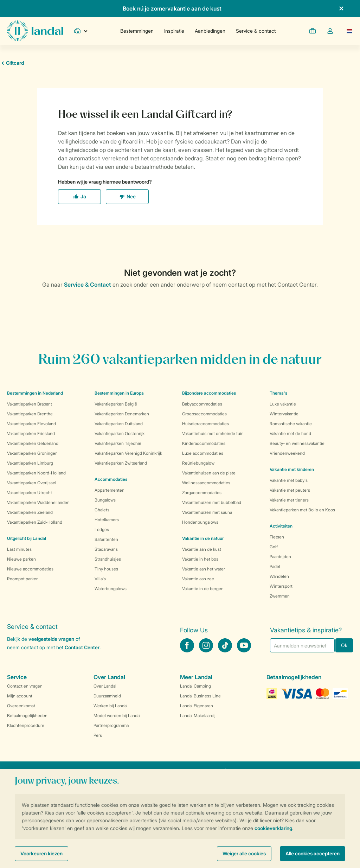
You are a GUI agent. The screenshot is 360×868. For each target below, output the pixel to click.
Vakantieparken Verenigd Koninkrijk (128, 453)
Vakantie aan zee (198, 579)
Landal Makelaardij (198, 716)
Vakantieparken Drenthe (30, 414)
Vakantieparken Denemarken (122, 414)
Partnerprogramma (111, 725)
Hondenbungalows (200, 522)
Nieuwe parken (21, 559)
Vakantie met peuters (290, 490)
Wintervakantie (284, 414)
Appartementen (110, 490)
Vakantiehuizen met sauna (207, 512)
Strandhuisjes (108, 559)
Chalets (102, 510)
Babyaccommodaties (202, 404)
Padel (275, 566)
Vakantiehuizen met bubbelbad (212, 502)
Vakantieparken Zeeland (30, 512)
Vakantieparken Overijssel (32, 483)
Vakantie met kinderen (292, 469)
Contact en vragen (25, 686)
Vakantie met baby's (289, 480)
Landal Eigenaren (197, 706)
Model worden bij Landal (117, 716)
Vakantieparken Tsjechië (118, 443)
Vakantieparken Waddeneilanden (38, 502)
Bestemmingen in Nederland (35, 393)
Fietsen (277, 537)
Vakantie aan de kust (202, 549)
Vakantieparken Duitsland (119, 424)
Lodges (102, 529)
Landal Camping (195, 686)
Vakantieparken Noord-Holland (36, 473)
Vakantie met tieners (289, 500)
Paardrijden (280, 557)
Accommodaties (111, 479)
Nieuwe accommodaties (30, 569)
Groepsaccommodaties (204, 414)
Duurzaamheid (107, 696)
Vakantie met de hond (290, 433)
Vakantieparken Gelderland (33, 443)
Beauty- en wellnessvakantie (297, 443)
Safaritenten (106, 539)
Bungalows (105, 500)
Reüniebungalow (198, 463)
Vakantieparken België (116, 404)
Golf (274, 547)
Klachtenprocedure (26, 725)
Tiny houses (106, 569)
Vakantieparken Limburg (30, 463)
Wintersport (281, 586)
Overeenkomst (21, 706)
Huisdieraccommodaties (205, 424)
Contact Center (82, 647)
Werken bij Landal (111, 706)
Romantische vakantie (291, 424)
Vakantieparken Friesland (31, 433)
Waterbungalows (111, 589)
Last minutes (19, 549)
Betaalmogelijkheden (27, 716)
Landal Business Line (200, 696)
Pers (98, 735)
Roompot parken (23, 579)
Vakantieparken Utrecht (30, 493)
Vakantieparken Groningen (32, 453)
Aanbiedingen (210, 31)
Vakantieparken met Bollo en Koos (302, 510)
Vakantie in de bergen (203, 589)
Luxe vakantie (283, 404)
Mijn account (20, 696)
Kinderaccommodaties (204, 443)
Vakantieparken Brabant (30, 404)
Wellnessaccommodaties (206, 483)
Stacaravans (106, 549)
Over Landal (105, 686)
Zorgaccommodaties (202, 493)
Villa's (100, 579)
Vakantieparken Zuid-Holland (35, 522)
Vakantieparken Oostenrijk (120, 433)
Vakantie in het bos (200, 559)
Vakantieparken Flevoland (31, 424)
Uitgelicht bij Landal (27, 538)
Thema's (278, 393)
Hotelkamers (107, 520)
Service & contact (256, 31)
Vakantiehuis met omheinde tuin (213, 433)
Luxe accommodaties (203, 453)
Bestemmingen (137, 31)
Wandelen (279, 576)
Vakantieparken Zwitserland (121, 463)
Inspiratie (174, 31)
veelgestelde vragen (51, 639)
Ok (344, 645)
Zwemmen (280, 596)
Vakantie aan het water (204, 569)
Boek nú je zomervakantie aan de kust (172, 8)
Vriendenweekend (287, 453)
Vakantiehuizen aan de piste (209, 473)
